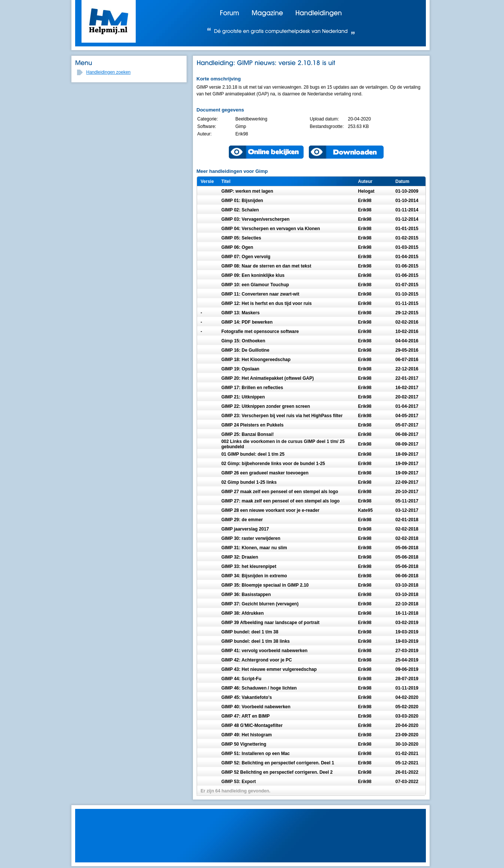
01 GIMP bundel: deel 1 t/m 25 (253, 454)
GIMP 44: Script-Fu (241, 679)
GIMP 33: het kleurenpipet (249, 566)
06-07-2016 (407, 360)
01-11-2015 (407, 303)
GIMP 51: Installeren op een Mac (256, 754)
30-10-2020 (407, 744)
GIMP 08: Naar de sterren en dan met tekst (266, 266)
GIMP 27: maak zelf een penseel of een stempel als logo (281, 501)
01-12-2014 (407, 219)
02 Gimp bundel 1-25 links (249, 482)
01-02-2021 (407, 754)
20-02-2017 (407, 397)
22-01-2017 (407, 378)
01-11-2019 (407, 688)
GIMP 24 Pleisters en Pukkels (253, 425)
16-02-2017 (407, 388)
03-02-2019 (407, 623)
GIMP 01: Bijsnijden (242, 201)
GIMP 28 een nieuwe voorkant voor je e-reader (271, 510)
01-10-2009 (407, 191)
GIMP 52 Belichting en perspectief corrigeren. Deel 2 (277, 772)
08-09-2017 (407, 444)
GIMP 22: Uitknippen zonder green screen (266, 406)
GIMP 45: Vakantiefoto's (247, 697)
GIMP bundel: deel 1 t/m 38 (250, 632)
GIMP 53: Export (239, 782)
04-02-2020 (407, 697)
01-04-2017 (407, 406)
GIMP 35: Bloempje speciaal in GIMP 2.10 (265, 585)
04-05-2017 (407, 416)
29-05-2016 (407, 350)
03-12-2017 (407, 510)
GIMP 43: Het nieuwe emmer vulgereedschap (269, 669)
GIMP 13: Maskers (241, 313)
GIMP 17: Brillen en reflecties (252, 388)
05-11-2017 (407, 501)
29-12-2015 (407, 313)
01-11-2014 (407, 210)
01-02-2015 (407, 238)
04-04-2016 (407, 341)
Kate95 (365, 510)
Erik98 (365, 201)
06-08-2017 (407, 434)
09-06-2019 (407, 669)
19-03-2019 (407, 632)
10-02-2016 (407, 331)
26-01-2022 (407, 772)
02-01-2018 (407, 520)
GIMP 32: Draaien (240, 557)
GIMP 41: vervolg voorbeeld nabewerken (265, 651)
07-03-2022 (407, 782)
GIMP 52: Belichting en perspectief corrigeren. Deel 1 (278, 763)
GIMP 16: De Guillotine (245, 350)
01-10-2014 (407, 201)
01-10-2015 (407, 294)
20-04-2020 (407, 725)
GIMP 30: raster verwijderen (251, 538)
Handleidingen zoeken (109, 72)
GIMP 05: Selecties (241, 238)
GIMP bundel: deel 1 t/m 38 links (256, 641)
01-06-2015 (407, 266)
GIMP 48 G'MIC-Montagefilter (252, 725)
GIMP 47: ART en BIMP (245, 716)
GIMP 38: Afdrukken (242, 613)
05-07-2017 (407, 425)
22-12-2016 (407, 369)
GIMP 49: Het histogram (247, 735)
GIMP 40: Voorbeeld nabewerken (256, 707)
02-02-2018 (407, 529)
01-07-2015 (407, 285)
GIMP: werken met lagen (247, 191)
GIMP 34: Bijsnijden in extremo (254, 576)
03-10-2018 (407, 585)
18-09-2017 (407, 454)
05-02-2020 (407, 707)
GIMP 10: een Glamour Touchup (255, 285)
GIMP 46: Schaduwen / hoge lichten (259, 688)
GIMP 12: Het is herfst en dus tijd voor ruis (267, 303)
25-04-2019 (407, 660)
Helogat (366, 191)
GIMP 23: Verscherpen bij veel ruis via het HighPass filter (282, 416)
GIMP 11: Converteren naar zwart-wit (260, 294)
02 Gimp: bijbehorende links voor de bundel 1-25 (273, 464)
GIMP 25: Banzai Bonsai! (248, 434)
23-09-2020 (407, 735)
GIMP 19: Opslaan (240, 369)
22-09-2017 (407, 482)
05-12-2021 (407, 763)
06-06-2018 (407, 576)
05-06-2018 (407, 548)
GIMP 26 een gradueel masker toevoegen (265, 473)
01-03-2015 (407, 247)
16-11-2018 (407, 613)
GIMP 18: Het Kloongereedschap (256, 360)
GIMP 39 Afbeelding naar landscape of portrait (271, 623)
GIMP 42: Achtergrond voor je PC (257, 660)
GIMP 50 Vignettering (244, 744)
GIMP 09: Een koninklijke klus (253, 275)
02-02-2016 (407, 322)
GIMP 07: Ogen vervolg (246, 257)
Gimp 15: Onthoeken (243, 341)
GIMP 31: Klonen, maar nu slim (254, 548)
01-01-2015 (407, 229)
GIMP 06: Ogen (237, 247)
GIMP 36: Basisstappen (246, 595)
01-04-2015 (407, 257)
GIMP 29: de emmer (242, 520)
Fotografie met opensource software (260, 331)
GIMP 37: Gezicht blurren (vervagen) (260, 604)
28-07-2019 (407, 679)
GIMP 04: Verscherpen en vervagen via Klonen (271, 229)
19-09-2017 (407, 464)
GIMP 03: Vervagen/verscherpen (256, 219)
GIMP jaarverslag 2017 (245, 529)
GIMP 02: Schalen (240, 210)
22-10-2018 (407, 604)
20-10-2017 (407, 492)
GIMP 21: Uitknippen (243, 397)
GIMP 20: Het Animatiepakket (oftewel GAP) (268, 378)
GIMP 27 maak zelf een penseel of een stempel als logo (280, 492)
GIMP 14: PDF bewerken (247, 322)
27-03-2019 (407, 651)
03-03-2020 (407, 716)
